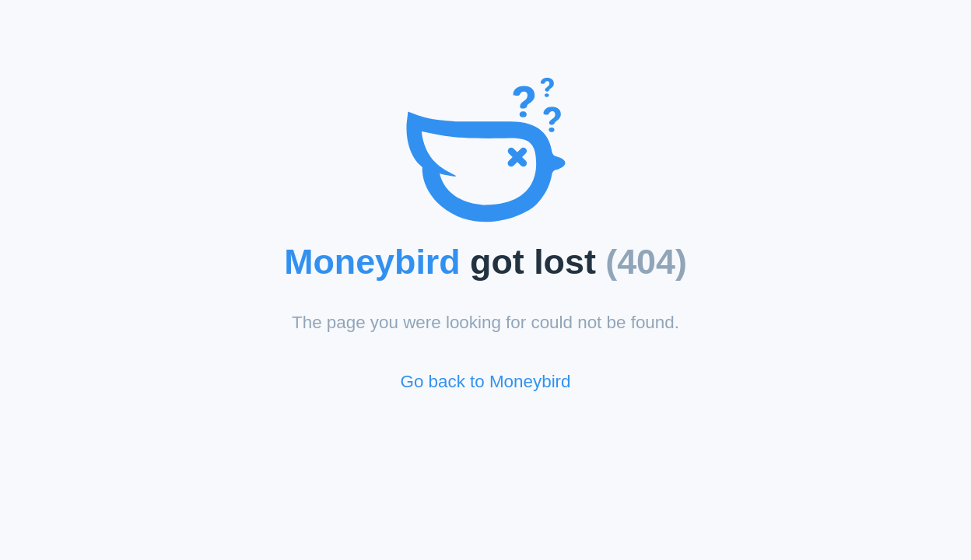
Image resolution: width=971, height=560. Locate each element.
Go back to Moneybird (485, 381)
